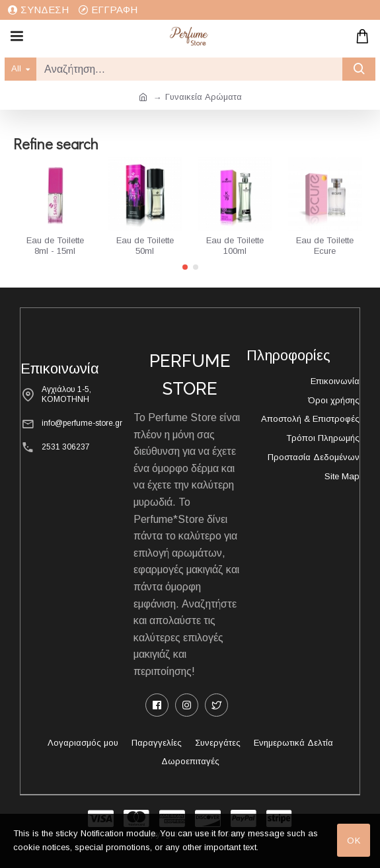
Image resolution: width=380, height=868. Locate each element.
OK (354, 841)
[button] (185, 267)
